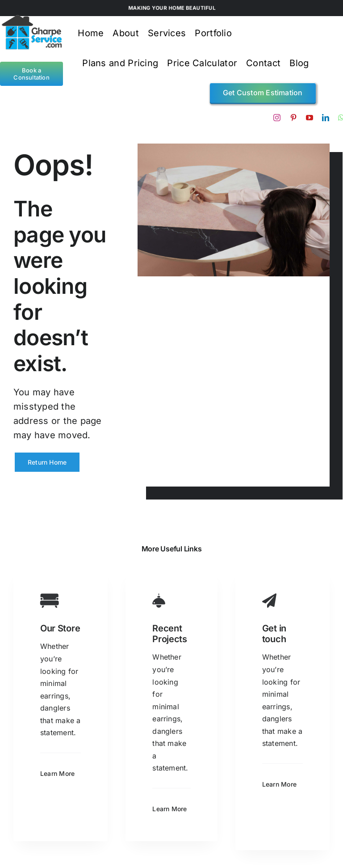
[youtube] (310, 118)
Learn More (57, 773)
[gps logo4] (31, 18)
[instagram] (277, 118)
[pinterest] (293, 118)
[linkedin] (326, 118)
